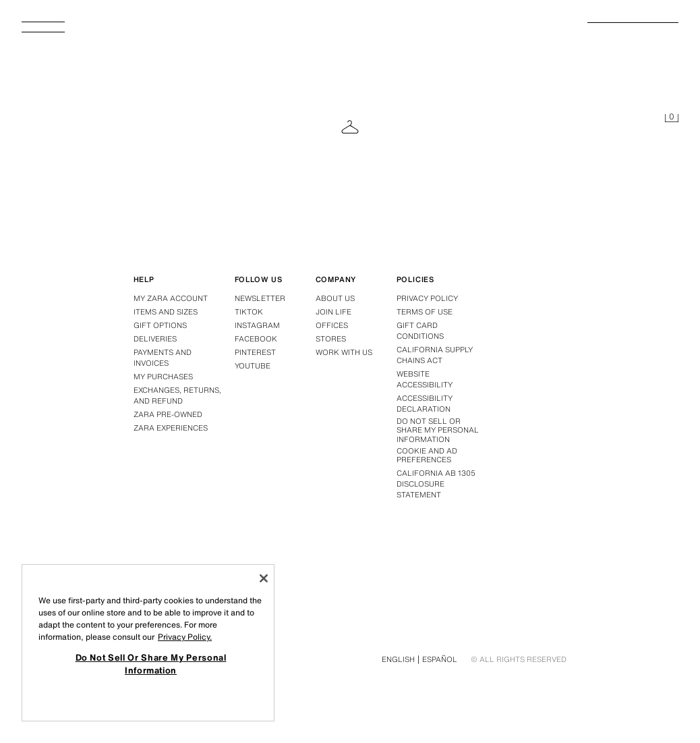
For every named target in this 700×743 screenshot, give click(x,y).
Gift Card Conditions (420, 331)
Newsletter (260, 298)
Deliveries (155, 339)
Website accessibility (425, 379)
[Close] (264, 578)
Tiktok (249, 312)
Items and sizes (166, 312)
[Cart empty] (672, 119)
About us (335, 298)
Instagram (257, 325)
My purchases (163, 377)
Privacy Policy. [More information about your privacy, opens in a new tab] (185, 637)
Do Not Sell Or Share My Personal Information (438, 431)
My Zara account (171, 298)
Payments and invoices (163, 358)
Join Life (333, 312)
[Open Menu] (49, 31)
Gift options (160, 325)
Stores (331, 339)
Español (440, 659)
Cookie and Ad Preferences (427, 456)
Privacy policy (427, 298)
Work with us (344, 352)
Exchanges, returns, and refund (177, 395)
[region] (148, 643)
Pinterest (255, 352)
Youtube (253, 366)
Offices (332, 325)
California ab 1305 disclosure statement (436, 484)
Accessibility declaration (425, 404)
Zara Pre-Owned (168, 414)
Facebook (256, 339)
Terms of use (425, 312)
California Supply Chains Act (435, 355)
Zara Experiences (171, 428)
